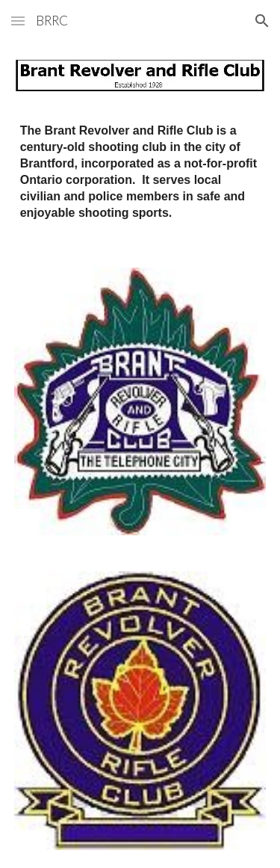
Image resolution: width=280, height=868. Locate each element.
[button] (18, 21)
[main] (140, 172)
